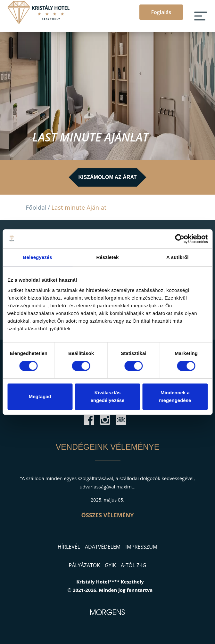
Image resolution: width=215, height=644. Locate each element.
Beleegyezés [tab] (38, 257)
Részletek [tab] (107, 257)
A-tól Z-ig (133, 565)
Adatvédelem (103, 547)
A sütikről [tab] (178, 257)
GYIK (110, 565)
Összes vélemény (107, 515)
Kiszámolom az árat (107, 177)
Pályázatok (84, 565)
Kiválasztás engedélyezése (108, 396)
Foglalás (161, 12)
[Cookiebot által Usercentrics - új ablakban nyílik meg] (180, 239)
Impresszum (141, 547)
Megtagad (40, 396)
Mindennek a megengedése (175, 396)
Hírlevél (69, 547)
